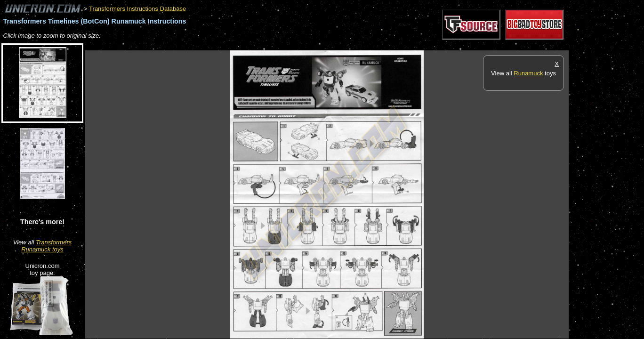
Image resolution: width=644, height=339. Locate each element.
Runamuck (528, 73)
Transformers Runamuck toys (46, 246)
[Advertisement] (256, 45)
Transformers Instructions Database (137, 8)
